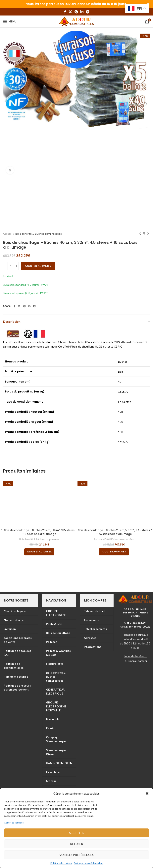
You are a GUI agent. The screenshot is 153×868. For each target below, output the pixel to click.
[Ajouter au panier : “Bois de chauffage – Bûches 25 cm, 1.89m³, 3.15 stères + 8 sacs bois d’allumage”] (39, 552)
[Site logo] (77, 21)
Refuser (77, 844)
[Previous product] (140, 234)
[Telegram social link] (88, 12)
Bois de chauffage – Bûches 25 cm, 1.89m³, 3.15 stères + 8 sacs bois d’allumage (39, 532)
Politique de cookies (61, 863)
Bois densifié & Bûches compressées (39, 234)
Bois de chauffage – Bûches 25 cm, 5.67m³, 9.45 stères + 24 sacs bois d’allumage (114, 532)
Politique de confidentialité (88, 863)
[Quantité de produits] (11, 266)
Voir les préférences (76, 855)
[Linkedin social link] (82, 12)
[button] (147, 793)
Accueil (8, 234)
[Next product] (148, 234)
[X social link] (70, 12)
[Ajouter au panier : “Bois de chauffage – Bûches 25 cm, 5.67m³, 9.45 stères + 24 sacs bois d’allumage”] (114, 552)
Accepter (76, 833)
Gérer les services (14, 823)
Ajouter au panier (38, 266)
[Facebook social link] (65, 12)
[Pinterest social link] (76, 12)
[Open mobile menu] (10, 21)
